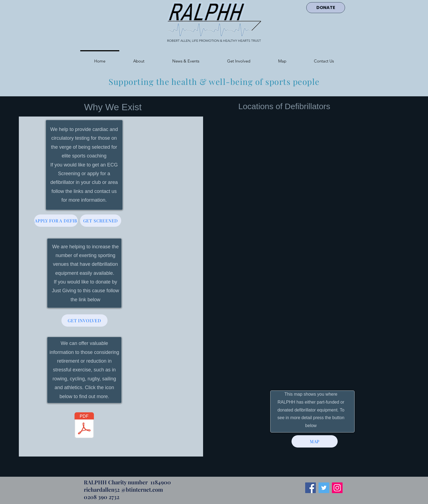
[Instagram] (337, 488)
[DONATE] (326, 8)
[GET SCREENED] (101, 221)
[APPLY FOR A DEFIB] (56, 221)
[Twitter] (324, 488)
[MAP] (315, 441)
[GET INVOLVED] (84, 320)
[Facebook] (310, 488)
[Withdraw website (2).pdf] (84, 426)
